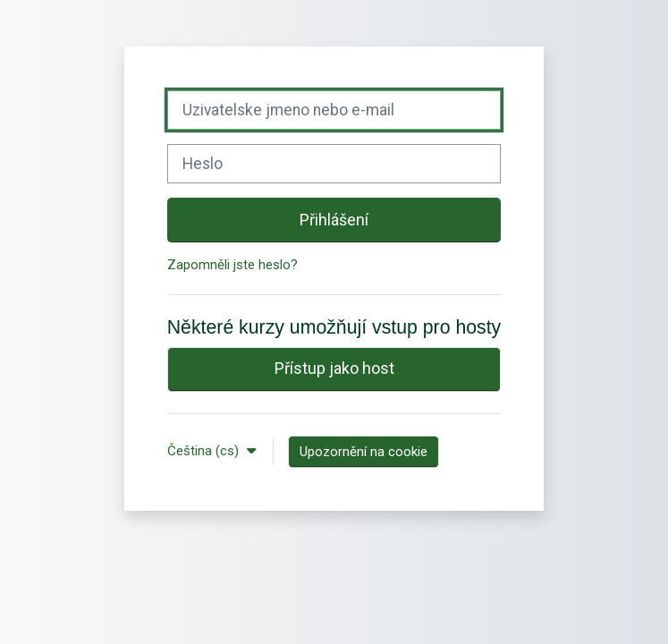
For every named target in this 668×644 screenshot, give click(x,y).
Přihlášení (334, 220)
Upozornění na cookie (364, 452)
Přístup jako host (334, 368)
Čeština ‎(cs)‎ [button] (205, 451)
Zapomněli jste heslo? (233, 265)
